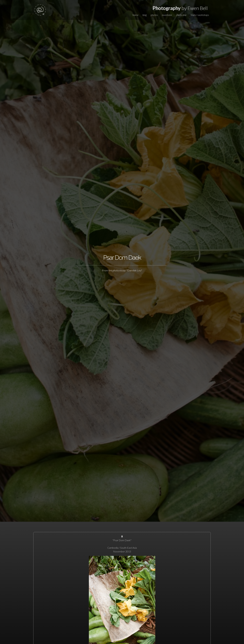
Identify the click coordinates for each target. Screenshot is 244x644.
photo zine (181, 15)
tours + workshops (200, 15)
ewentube (167, 15)
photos (154, 15)
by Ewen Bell (180, 8)
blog (145, 15)
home (135, 15)
